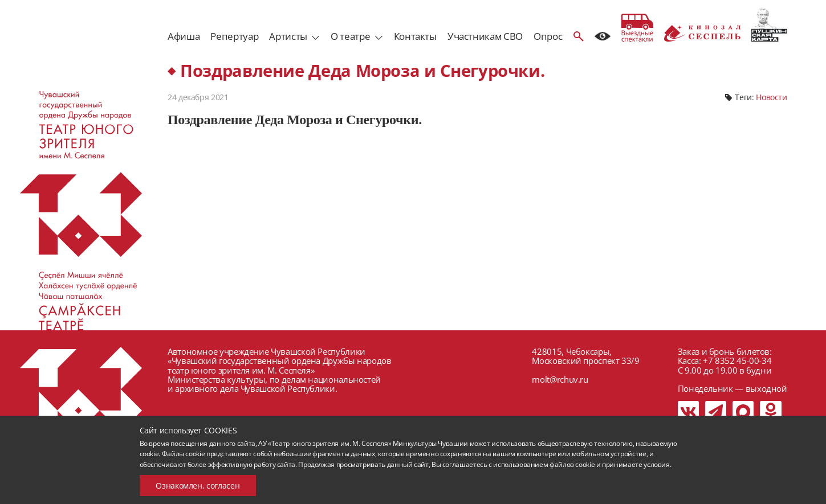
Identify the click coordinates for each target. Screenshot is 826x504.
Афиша (184, 36)
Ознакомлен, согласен (198, 485)
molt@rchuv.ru (560, 379)
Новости (771, 97)
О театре (350, 36)
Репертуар (234, 36)
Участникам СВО (485, 36)
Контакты (415, 36)
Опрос (548, 36)
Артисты (288, 36)
